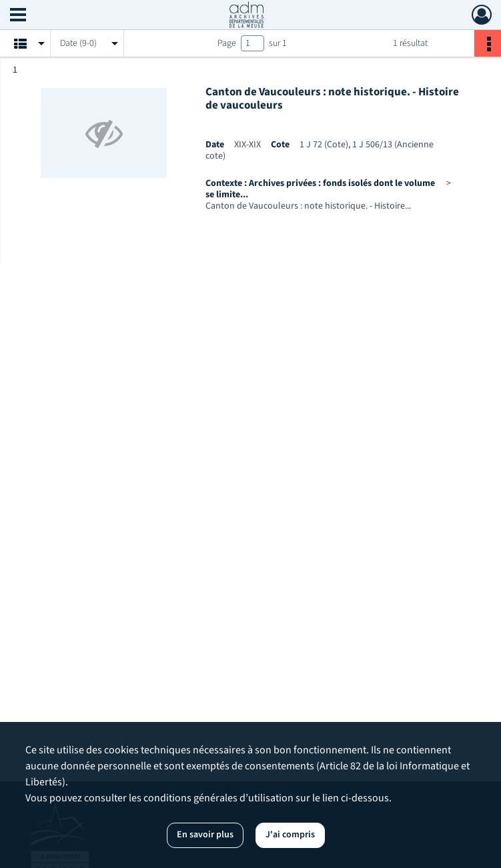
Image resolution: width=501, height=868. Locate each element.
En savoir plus (205, 835)
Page (227, 43)
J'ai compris (290, 835)
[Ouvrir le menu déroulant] (18, 16)
